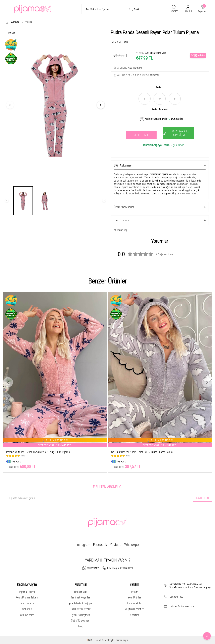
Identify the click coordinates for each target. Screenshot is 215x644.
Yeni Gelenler (27, 615)
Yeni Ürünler (134, 597)
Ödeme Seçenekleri (160, 207)
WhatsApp (131, 545)
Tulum (29, 22)
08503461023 (176, 597)
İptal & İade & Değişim (81, 603)
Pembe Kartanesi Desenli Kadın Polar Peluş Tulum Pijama (38, 452)
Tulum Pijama (27, 603)
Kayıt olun (202, 498)
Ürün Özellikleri (160, 220)
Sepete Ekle (141, 135)
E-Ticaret (97, 640)
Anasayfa (12, 22)
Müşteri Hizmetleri (134, 609)
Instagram (83, 545)
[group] (55, 105)
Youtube (116, 545)
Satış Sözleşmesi (81, 621)
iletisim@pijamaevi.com (183, 606)
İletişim (134, 592)
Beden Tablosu (160, 109)
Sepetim (134, 615)
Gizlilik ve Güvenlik (81, 609)
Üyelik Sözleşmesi (81, 615)
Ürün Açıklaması (160, 166)
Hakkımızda (81, 592)
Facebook (100, 545)
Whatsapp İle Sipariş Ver (176, 133)
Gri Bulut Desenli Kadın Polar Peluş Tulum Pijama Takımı (142, 452)
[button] (10, 105)
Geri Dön (11, 33)
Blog (81, 626)
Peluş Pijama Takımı (27, 597)
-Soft (90, 640)
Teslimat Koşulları (81, 597)
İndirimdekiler (134, 603)
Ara (134, 9)
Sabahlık (27, 609)
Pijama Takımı (27, 592)
